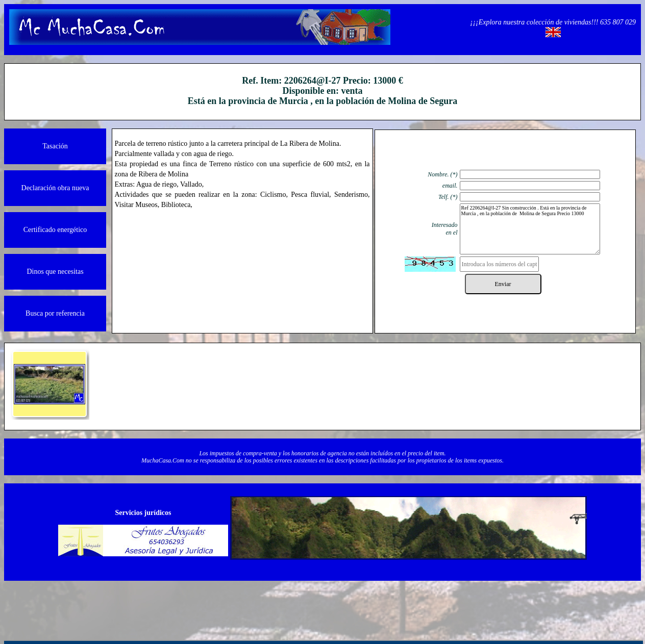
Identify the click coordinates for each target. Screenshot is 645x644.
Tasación (55, 146)
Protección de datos (363, 603)
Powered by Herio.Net (515, 603)
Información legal (135, 603)
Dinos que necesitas (55, 272)
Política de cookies (439, 603)
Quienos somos (211, 603)
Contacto (287, 603)
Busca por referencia (55, 313)
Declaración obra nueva (55, 188)
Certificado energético (55, 230)
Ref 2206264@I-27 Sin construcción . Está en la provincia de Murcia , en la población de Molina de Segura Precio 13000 (530, 229)
